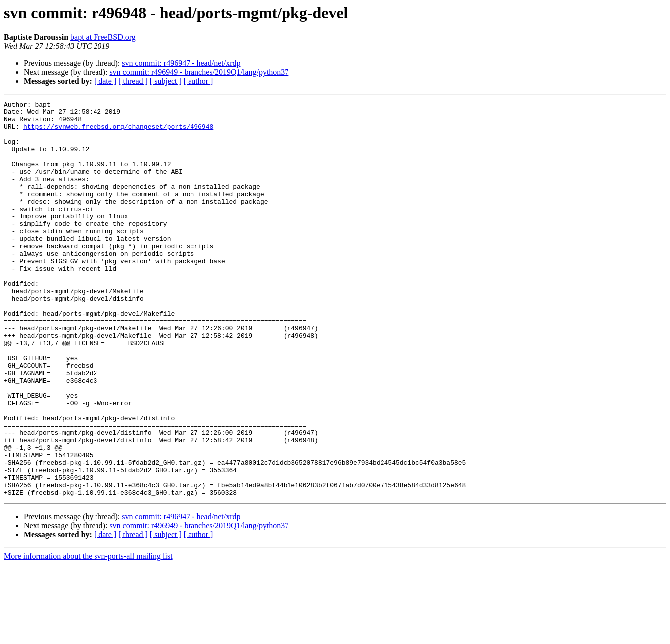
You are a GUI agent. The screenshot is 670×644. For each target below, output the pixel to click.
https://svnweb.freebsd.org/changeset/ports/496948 (118, 132)
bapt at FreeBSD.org (103, 37)
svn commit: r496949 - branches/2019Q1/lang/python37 (199, 72)
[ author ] (198, 81)
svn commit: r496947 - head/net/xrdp (181, 63)
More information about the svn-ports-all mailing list (88, 635)
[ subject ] (166, 81)
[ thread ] (133, 81)
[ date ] (105, 81)
